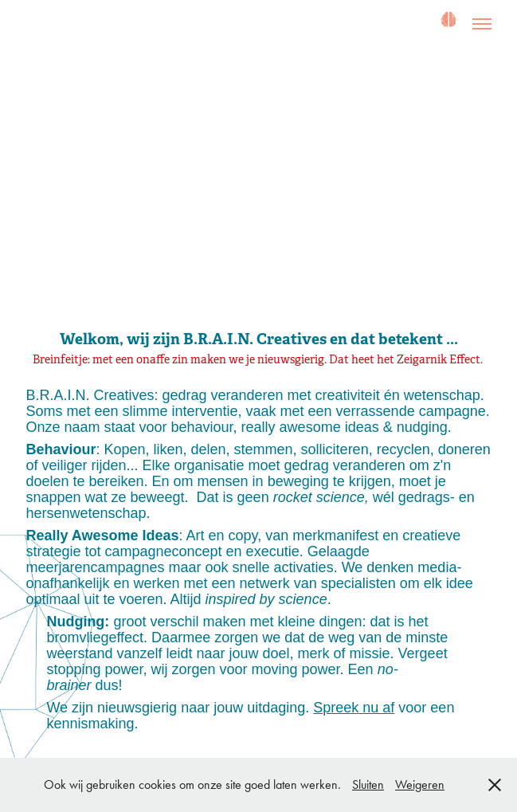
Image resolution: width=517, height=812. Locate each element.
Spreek (336, 708)
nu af (376, 708)
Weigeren (420, 785)
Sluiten (368, 785)
